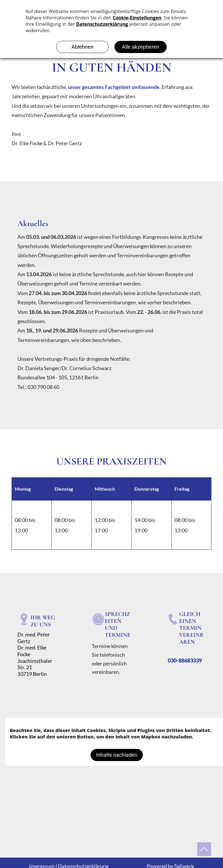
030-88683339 (185, 660)
